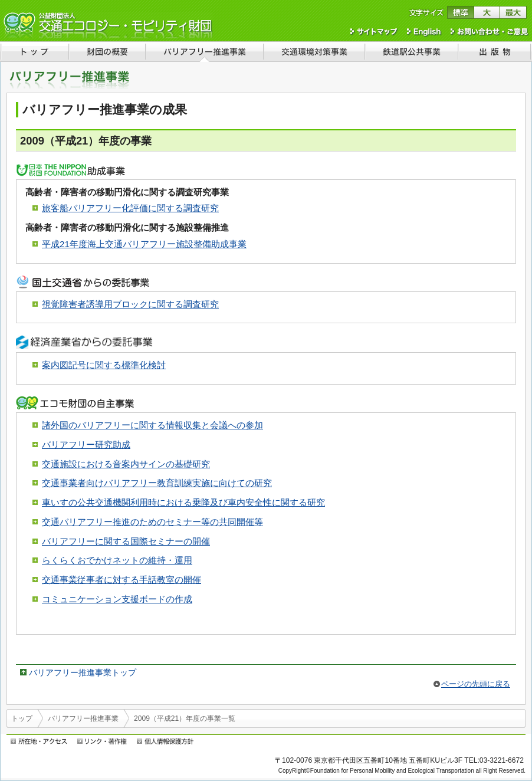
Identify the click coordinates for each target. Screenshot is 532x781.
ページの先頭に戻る (476, 684)
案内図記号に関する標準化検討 (104, 365)
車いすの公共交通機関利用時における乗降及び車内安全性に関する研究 (183, 502)
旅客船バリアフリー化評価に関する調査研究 (130, 208)
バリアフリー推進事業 (83, 718)
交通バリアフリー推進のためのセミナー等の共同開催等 (152, 522)
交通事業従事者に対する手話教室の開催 (121, 580)
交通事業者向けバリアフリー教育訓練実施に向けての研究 (157, 483)
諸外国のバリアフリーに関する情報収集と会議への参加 (152, 425)
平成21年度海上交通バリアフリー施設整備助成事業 (144, 244)
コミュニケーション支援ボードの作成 (117, 599)
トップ (22, 718)
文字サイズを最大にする (513, 12)
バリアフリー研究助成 (86, 444)
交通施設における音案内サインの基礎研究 (126, 464)
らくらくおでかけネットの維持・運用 (117, 560)
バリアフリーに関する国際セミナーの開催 (126, 541)
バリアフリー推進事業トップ (83, 672)
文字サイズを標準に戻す (460, 12)
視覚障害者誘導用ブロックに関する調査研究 (130, 304)
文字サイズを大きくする (487, 12)
